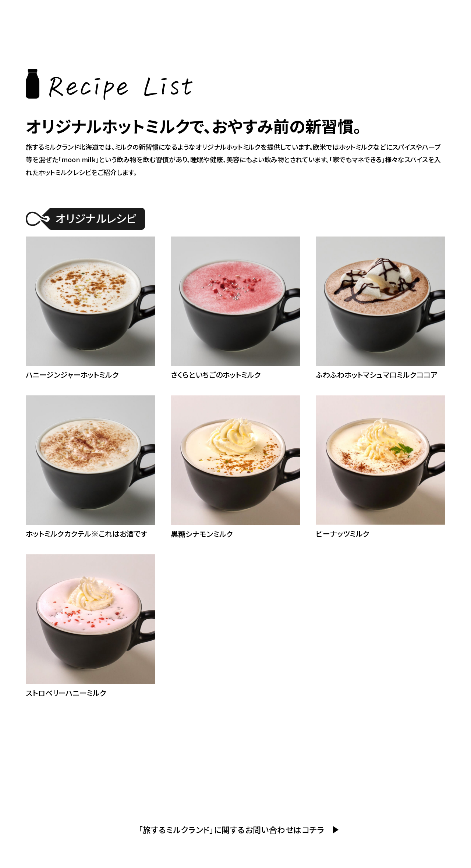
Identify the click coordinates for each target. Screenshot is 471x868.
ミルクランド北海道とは (421, 15)
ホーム (247, 15)
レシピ (365, 15)
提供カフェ (330, 15)
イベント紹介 (285, 15)
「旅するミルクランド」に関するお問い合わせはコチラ (231, 829)
